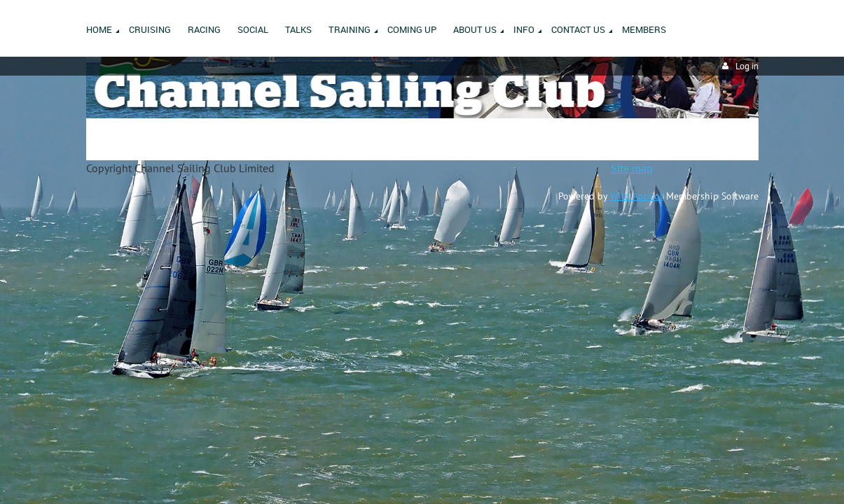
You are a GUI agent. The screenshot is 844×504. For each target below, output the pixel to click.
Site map (632, 168)
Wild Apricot (637, 196)
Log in (747, 66)
